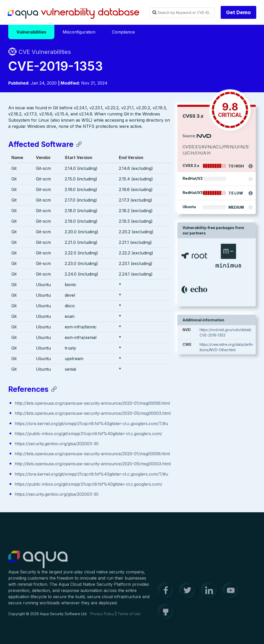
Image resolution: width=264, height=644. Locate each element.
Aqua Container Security (38, 563)
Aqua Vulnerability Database (73, 14)
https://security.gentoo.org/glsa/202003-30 (57, 444)
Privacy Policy (102, 617)
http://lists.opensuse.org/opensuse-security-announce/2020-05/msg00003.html (93, 414)
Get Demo (238, 12)
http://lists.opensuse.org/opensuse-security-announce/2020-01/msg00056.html (92, 404)
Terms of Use (129, 617)
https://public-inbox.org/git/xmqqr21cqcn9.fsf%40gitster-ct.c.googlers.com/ (88, 434)
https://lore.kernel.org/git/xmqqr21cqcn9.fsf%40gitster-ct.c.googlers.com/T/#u (91, 424)
